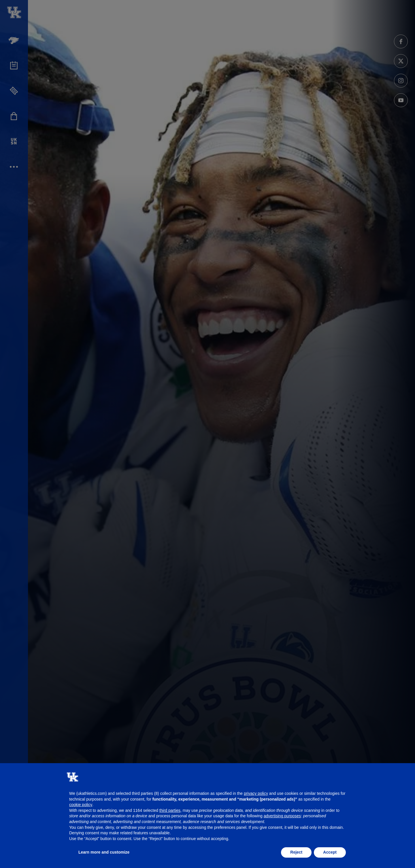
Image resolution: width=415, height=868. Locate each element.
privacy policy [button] (256, 793)
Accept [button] (330, 852)
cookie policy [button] (81, 805)
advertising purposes (282, 816)
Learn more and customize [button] (104, 852)
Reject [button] (296, 852)
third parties (170, 810)
